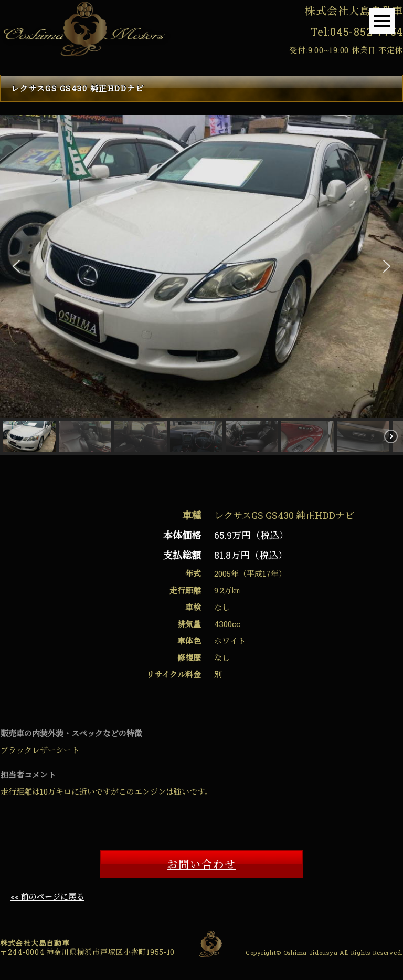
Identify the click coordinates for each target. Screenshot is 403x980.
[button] (16, 266)
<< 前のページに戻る (47, 896)
